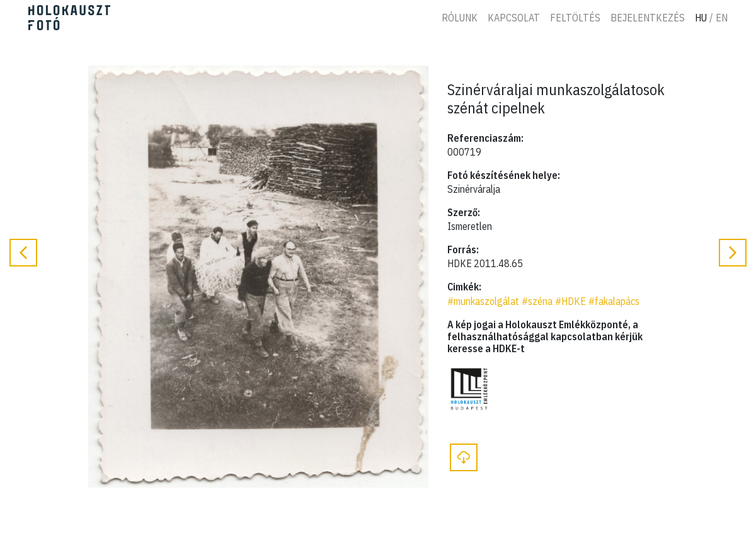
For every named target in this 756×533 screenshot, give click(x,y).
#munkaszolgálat (483, 301)
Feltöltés (575, 18)
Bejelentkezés (648, 18)
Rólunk (460, 18)
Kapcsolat (514, 18)
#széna (537, 301)
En (722, 18)
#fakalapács (614, 301)
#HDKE (570, 301)
